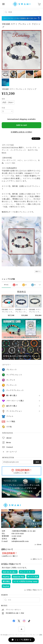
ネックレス (11, 380)
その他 (9, 427)
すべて (6, 285)
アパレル (10, 416)
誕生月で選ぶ (12, 406)
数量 (3, 108)
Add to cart (22, 125)
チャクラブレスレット (15, 390)
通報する (38, 271)
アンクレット (12, 385)
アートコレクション (14, 411)
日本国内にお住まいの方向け (21, 132)
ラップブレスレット (14, 375)
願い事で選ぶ (12, 396)
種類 (3, 99)
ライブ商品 (11, 422)
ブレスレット (12, 370)
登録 (37, 462)
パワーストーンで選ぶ (15, 401)
